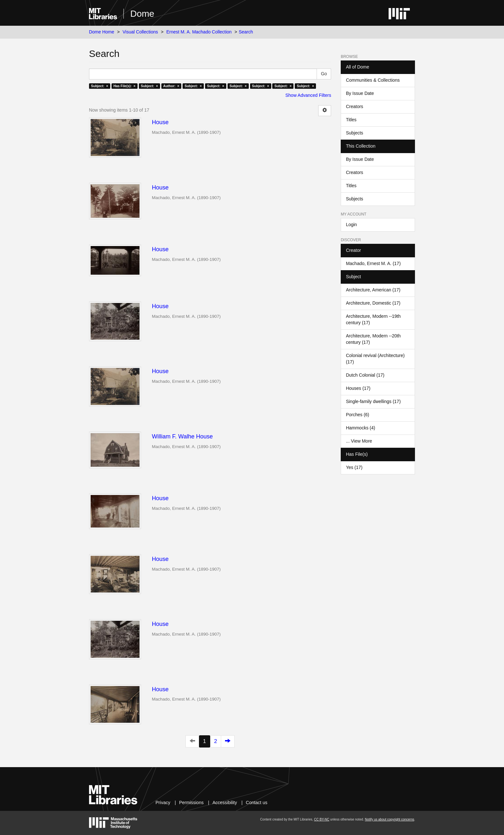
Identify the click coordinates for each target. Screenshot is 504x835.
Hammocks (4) (360, 428)
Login (351, 225)
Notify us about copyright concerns (389, 819)
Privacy (163, 803)
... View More (359, 441)
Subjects (355, 133)
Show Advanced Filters (308, 95)
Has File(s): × (125, 86)
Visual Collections (140, 32)
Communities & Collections (373, 80)
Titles (351, 120)
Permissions (191, 803)
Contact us (257, 803)
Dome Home (102, 32)
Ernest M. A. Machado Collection (199, 32)
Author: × (171, 86)
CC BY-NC (322, 819)
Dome (142, 14)
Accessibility (225, 803)
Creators (355, 106)
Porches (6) (357, 415)
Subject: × (99, 86)
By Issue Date (360, 93)
